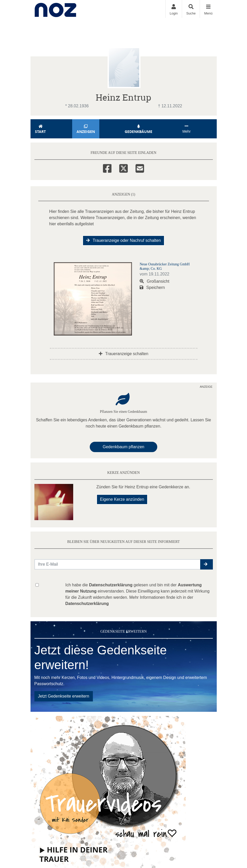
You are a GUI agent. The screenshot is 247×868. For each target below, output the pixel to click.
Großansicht (155, 281)
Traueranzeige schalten (124, 354)
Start (41, 129)
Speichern (152, 287)
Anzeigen (86, 129)
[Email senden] (118, 564)
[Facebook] (107, 168)
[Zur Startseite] (55, 9)
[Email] (140, 168)
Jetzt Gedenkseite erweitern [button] (64, 696)
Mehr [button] (186, 129)
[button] (207, 564)
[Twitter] (123, 168)
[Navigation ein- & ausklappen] (208, 9)
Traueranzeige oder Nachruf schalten (123, 240)
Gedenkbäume (139, 129)
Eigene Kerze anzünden (122, 499)
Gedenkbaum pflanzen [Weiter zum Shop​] (123, 447)
